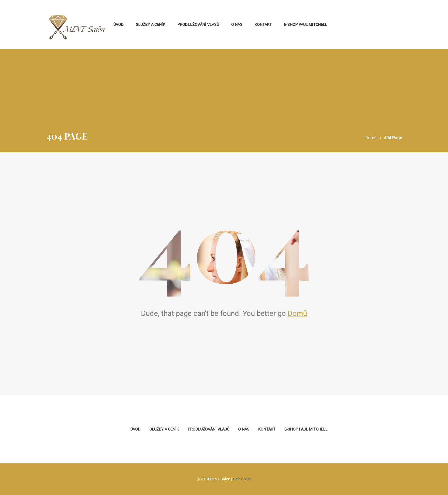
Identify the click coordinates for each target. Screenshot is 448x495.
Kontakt (263, 24)
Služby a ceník (150, 24)
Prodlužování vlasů (198, 24)
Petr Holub (242, 479)
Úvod (118, 24)
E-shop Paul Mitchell (306, 24)
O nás (237, 24)
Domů (297, 313)
